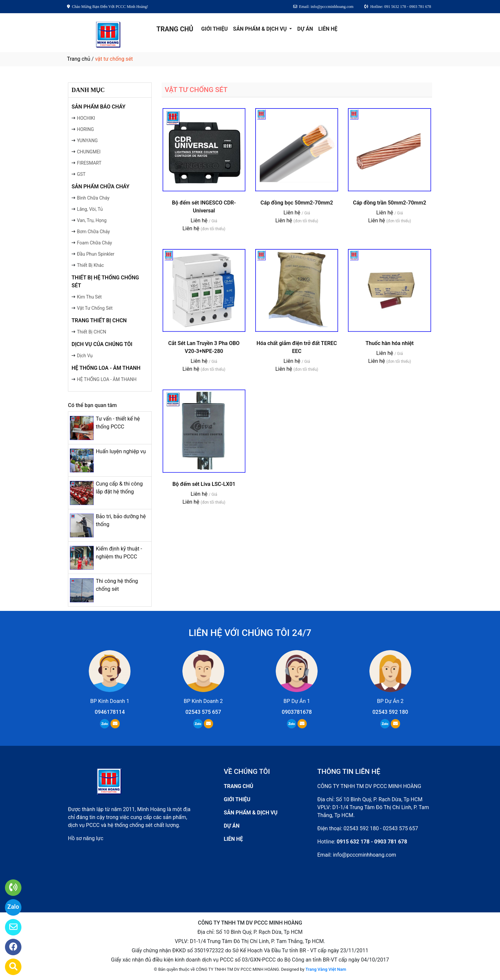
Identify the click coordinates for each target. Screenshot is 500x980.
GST (81, 174)
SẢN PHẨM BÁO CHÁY (98, 107)
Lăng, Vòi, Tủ (90, 209)
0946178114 (110, 712)
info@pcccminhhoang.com (364, 855)
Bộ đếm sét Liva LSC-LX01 (204, 484)
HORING (85, 129)
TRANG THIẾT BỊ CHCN (99, 320)
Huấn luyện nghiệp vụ (121, 451)
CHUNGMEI (89, 152)
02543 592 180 (390, 712)
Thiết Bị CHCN (92, 332)
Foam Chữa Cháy (94, 243)
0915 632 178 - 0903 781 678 (372, 842)
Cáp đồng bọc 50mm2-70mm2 (297, 203)
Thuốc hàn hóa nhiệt (390, 343)
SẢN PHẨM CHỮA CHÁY (100, 187)
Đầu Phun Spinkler (96, 254)
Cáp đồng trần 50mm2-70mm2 (390, 203)
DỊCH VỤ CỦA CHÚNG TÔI (102, 344)
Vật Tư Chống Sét (95, 308)
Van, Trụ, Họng (92, 220)
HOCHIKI (86, 118)
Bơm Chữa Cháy (93, 232)
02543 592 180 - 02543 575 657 (381, 828)
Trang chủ (79, 59)
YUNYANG (87, 141)
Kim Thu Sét (89, 297)
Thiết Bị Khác (90, 265)
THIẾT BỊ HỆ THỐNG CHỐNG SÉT (105, 282)
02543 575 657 (203, 712)
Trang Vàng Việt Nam (326, 969)
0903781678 (297, 712)
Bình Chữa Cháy (93, 198)
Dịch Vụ (85, 356)
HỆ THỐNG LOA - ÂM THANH (106, 368)
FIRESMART (89, 163)
